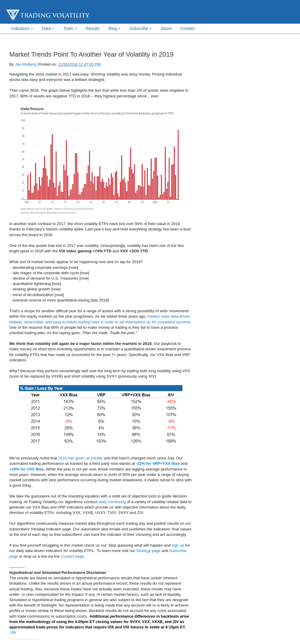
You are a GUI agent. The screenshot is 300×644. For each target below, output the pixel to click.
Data (48, 28)
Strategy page (148, 551)
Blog (114, 28)
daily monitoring (112, 502)
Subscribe (141, 28)
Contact (187, 28)
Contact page (72, 556)
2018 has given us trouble (81, 458)
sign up (178, 545)
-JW (13, 632)
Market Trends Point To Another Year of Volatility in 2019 (91, 54)
